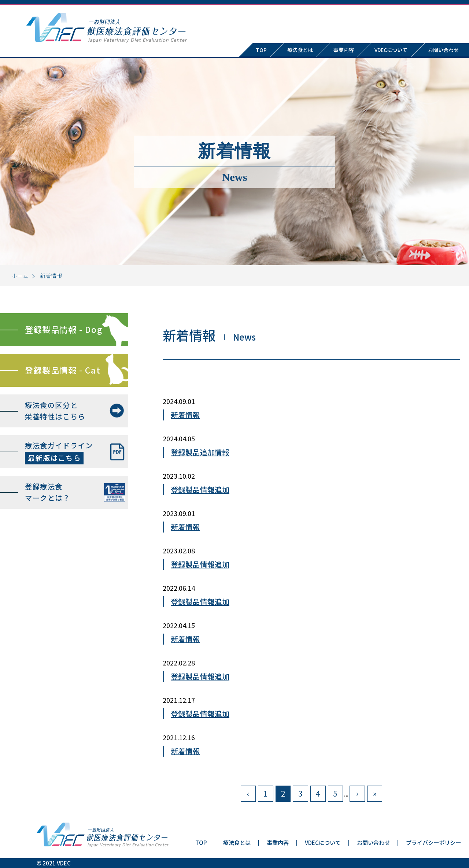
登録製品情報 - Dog (64, 329)
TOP (261, 50)
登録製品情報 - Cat (63, 370)
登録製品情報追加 (200, 489)
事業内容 (344, 50)
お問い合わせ (373, 842)
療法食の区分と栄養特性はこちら (55, 411)
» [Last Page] (375, 793)
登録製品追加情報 (200, 452)
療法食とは (300, 50)
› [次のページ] (357, 793)
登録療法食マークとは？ (48, 492)
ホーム (20, 275)
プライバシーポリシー (433, 842)
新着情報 (185, 415)
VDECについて (391, 50)
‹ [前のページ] (248, 793)
